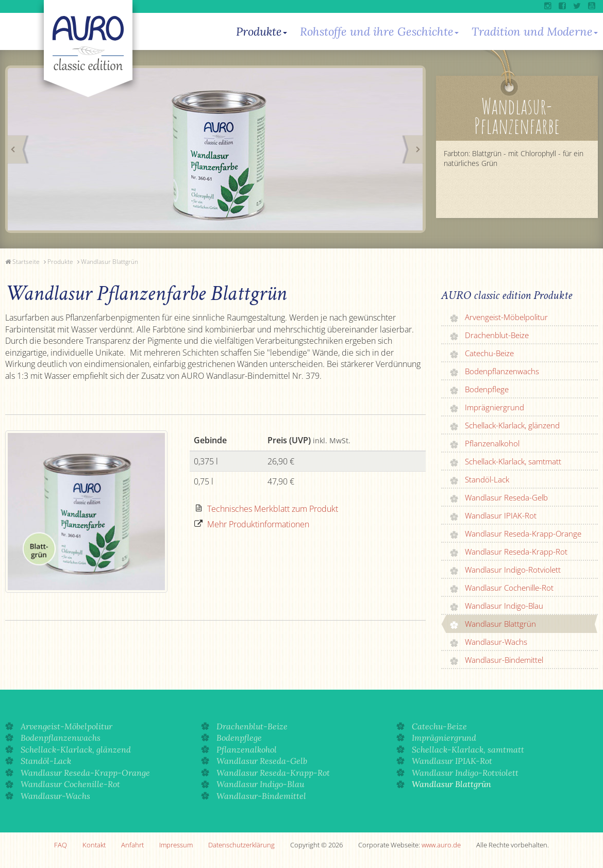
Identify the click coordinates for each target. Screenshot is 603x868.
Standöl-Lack (487, 479)
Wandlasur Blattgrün (110, 262)
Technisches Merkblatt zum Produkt (273, 509)
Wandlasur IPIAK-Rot (501, 515)
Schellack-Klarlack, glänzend (512, 425)
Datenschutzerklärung (241, 845)
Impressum (176, 845)
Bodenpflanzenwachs (502, 371)
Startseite (26, 262)
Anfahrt (132, 845)
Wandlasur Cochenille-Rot (509, 588)
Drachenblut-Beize (497, 335)
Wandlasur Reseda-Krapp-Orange (523, 533)
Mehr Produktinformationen (258, 524)
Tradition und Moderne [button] (535, 31)
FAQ (61, 845)
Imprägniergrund (495, 407)
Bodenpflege (487, 389)
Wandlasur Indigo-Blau (504, 606)
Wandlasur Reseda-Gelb (506, 497)
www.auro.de (441, 845)
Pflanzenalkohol (492, 443)
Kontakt (94, 845)
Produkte (60, 262)
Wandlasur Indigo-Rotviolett (513, 570)
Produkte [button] (262, 31)
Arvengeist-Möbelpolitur (506, 317)
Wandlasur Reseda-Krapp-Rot (516, 552)
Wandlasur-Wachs (496, 642)
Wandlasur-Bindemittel (504, 660)
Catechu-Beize (489, 353)
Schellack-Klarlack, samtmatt (513, 461)
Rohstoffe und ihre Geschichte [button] (379, 31)
